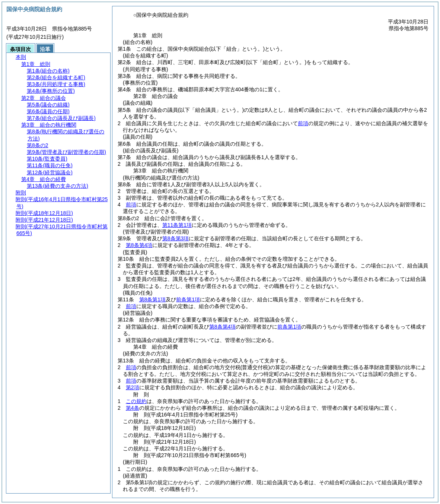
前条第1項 (188, 299)
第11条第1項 (177, 225)
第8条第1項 (153, 299)
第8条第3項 (176, 238)
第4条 (133, 408)
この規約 (136, 401)
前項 (303, 123)
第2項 (133, 387)
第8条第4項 (139, 245)
